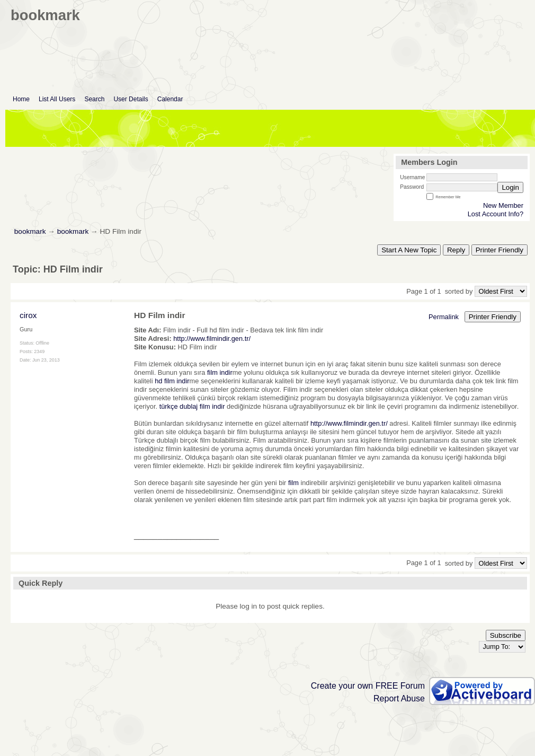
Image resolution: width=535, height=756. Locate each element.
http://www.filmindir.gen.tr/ (212, 339)
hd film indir (172, 381)
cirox (28, 315)
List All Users (57, 99)
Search (94, 99)
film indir (220, 372)
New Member (503, 205)
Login (510, 187)
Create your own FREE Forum (368, 686)
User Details (131, 99)
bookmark (30, 231)
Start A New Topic (409, 250)
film (293, 483)
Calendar (170, 99)
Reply (456, 250)
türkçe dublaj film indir (192, 406)
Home (21, 99)
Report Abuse (399, 698)
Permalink (444, 317)
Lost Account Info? (496, 214)
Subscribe (506, 635)
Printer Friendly (500, 250)
